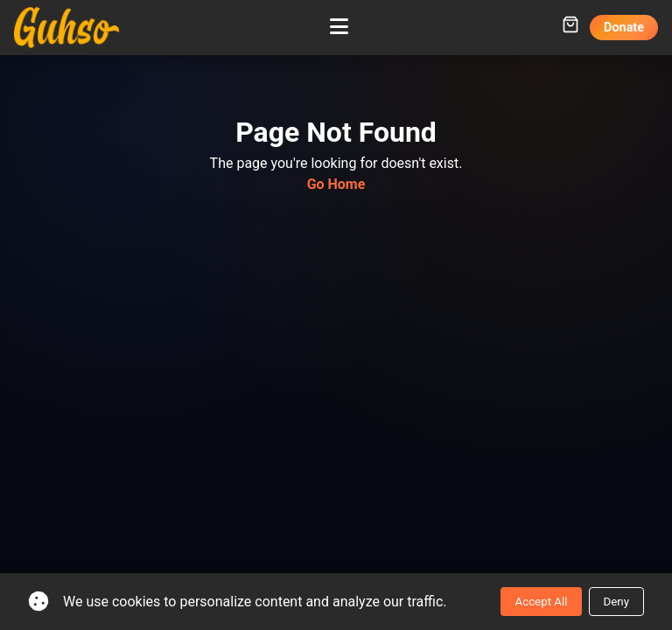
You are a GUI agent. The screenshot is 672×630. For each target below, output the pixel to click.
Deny (616, 602)
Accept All (541, 602)
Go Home (336, 184)
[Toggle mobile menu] (339, 27)
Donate (624, 28)
